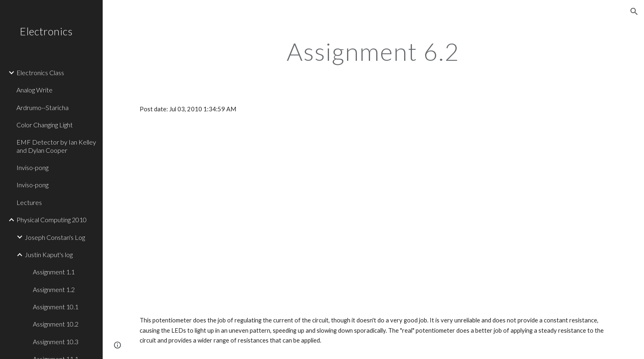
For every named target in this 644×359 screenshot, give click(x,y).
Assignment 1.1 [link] (54, 272)
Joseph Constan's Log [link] (55, 237)
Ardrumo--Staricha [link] (43, 107)
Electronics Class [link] (40, 72)
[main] (373, 51)
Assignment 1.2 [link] (54, 289)
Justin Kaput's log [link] (49, 254)
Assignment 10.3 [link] (56, 342)
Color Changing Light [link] (45, 125)
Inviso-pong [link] (32, 167)
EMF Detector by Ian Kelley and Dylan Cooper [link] (56, 146)
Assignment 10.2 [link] (56, 324)
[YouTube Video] (211, 200)
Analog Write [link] (34, 90)
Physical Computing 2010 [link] (52, 220)
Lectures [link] (29, 202)
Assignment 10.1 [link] (56, 307)
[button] (634, 12)
